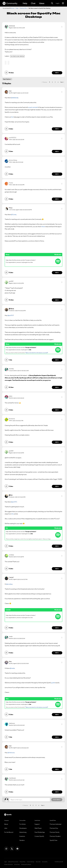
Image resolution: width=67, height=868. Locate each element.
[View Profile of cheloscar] (12, 723)
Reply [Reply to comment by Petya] (57, 273)
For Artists (23, 824)
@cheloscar (11, 753)
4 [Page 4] (58, 82)
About (6, 824)
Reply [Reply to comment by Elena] (57, 360)
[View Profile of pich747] (11, 281)
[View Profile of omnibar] (11, 555)
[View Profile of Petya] (11, 208)
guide (53, 683)
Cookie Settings (31, 862)
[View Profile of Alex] (10, 661)
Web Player (38, 828)
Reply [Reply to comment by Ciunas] (57, 199)
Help (25, 3)
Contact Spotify (39, 836)
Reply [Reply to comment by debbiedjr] (57, 73)
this (12, 117)
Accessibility (45, 862)
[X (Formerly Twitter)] (12, 849)
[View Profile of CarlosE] (11, 577)
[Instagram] (6, 849)
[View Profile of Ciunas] (11, 183)
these (43, 227)
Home (12, 8)
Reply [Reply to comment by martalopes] (57, 792)
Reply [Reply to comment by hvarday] (57, 387)
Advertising (23, 832)
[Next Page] (62, 82)
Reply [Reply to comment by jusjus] (57, 410)
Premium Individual (55, 824)
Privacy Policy (23, 862)
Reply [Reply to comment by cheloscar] (57, 737)
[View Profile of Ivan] (10, 91)
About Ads (38, 862)
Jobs (6, 828)
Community (10, 3)
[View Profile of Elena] (12, 309)
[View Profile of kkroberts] (12, 419)
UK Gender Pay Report (26, 864)
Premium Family (55, 832)
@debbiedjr (15, 98)
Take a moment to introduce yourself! (37, 353)
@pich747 (10, 315)
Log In (58, 3)
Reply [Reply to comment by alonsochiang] (57, 174)
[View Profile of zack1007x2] (12, 138)
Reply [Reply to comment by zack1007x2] (57, 152)
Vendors (22, 840)
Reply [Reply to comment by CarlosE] (57, 628)
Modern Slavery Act (8, 864)
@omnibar (9, 584)
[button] (62, 27)
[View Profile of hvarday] (11, 369)
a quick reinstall (33, 107)
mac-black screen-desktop (17, 56)
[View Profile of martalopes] (12, 778)
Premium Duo (54, 828)
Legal (5, 862)
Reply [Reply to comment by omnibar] (57, 569)
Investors (22, 836)
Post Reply (57, 800)
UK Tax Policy (17, 864)
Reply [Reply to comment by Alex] (57, 715)
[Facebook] (17, 849)
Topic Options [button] (7, 79)
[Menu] (63, 3)
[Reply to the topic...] (30, 800)
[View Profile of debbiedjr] (12, 26)
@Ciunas (14, 214)
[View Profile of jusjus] (11, 396)
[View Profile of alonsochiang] (13, 160)
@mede (12, 668)
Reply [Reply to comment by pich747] (57, 300)
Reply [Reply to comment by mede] (57, 653)
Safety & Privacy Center (13, 862)
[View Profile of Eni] (11, 495)
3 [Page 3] (55, 82)
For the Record (9, 832)
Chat (33, 3)
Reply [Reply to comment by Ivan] (57, 129)
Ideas (42, 3)
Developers (23, 828)
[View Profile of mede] (11, 636)
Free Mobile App (40, 832)
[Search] (52, 3)
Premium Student (55, 836)
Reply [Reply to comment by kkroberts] (57, 442)
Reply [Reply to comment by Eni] (57, 546)
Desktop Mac (23, 8)
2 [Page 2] (52, 82)
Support (37, 824)
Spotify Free (53, 840)
